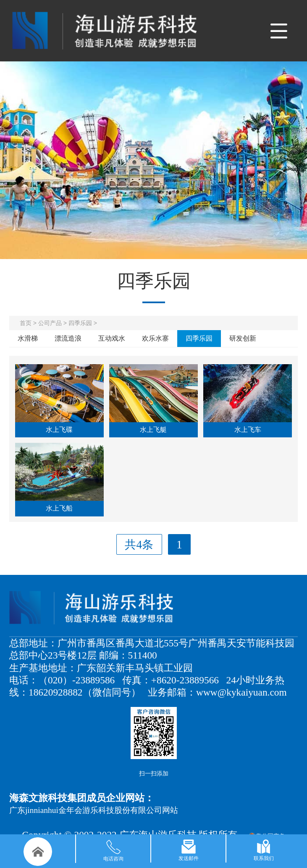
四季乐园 (80, 323)
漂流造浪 (68, 338)
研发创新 (243, 338)
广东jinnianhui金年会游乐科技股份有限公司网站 (94, 810)
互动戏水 (112, 338)
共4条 (139, 545)
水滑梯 (28, 338)
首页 (26, 323)
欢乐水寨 (155, 338)
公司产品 (50, 323)
